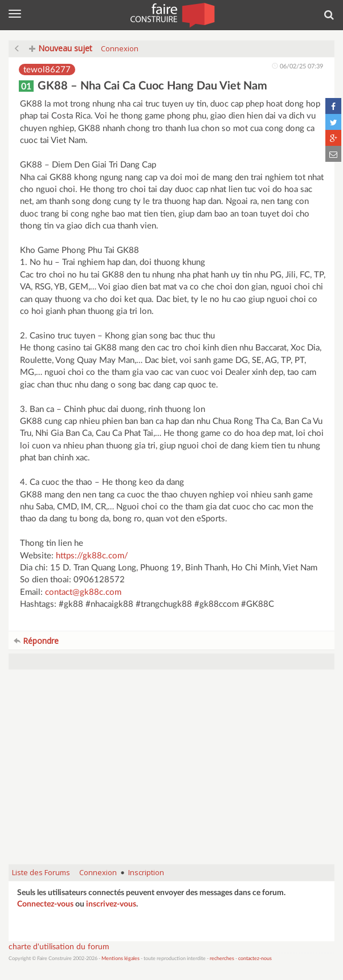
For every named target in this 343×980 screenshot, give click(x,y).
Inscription (146, 872)
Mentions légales (121, 959)
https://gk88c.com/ (92, 556)
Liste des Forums (41, 872)
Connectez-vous (45, 904)
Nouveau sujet (61, 48)
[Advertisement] (171, 773)
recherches (222, 959)
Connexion (120, 48)
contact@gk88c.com (83, 592)
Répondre (36, 641)
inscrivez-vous (111, 904)
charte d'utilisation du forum (59, 947)
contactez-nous (255, 959)
